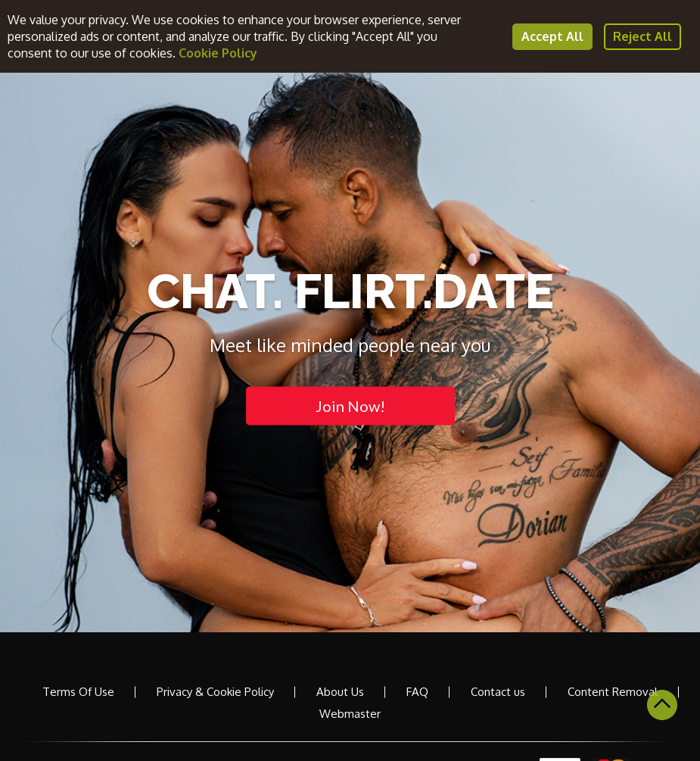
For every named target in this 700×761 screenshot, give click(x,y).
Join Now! (350, 405)
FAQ (417, 692)
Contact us (498, 692)
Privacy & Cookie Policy (215, 692)
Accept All (552, 36)
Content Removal (613, 692)
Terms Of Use (78, 692)
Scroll (662, 705)
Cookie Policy (218, 53)
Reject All (642, 36)
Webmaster (350, 714)
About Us (340, 692)
